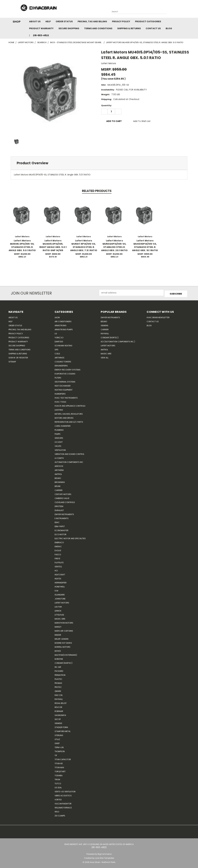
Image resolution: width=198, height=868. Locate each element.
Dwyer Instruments (64, 513)
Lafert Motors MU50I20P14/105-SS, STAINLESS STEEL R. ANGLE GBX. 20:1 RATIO (114, 245)
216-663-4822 (41, 35)
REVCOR (58, 706)
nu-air (58, 666)
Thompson (60, 750)
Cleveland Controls (65, 501)
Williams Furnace (63, 807)
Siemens (58, 722)
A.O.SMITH (59, 457)
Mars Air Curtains (64, 630)
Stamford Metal (63, 730)
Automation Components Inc (69, 461)
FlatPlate (59, 561)
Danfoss (59, 341)
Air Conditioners (63, 320)
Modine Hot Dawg (63, 642)
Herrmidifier (61, 582)
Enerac (58, 545)
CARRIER (59, 489)
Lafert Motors (62, 602)
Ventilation (60, 449)
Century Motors (63, 493)
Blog (169, 28)
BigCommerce (105, 853)
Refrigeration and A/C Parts (69, 421)
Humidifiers (60, 393)
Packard (59, 670)
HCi (56, 570)
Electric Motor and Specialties (70, 537)
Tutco (58, 782)
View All (105, 357)
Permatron (60, 674)
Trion (57, 778)
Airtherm (59, 469)
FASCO (58, 553)
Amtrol (58, 473)
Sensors (59, 437)
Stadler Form (61, 726)
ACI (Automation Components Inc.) (118, 341)
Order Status (64, 21)
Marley (58, 626)
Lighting (59, 409)
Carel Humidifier (63, 425)
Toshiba (59, 774)
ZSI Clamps (60, 815)
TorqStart (60, 770)
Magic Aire (60, 618)
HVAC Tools (60, 401)
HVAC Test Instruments (66, 397)
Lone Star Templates (105, 857)
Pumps (58, 433)
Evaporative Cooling (65, 373)
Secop (58, 718)
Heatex (58, 578)
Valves (58, 445)
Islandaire (60, 594)
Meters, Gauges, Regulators (69, 413)
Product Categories (148, 21)
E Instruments (62, 517)
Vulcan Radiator (63, 803)
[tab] (99, 163)
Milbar (58, 634)
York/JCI (59, 336)
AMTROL (104, 349)
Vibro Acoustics (63, 795)
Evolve (58, 549)
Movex (58, 650)
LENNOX (58, 610)
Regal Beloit (61, 702)
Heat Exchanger (63, 385)
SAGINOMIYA (60, 714)
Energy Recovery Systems (68, 369)
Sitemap (12, 361)
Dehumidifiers (61, 365)
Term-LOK (59, 746)
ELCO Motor (60, 533)
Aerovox (59, 465)
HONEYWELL (60, 586)
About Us (35, 21)
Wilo (57, 811)
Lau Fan (58, 606)
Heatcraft (60, 574)
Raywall (59, 698)
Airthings (59, 357)
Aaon (57, 316)
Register (24, 357)
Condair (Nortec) (63, 662)
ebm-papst (60, 525)
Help (48, 21)
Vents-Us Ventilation (65, 791)
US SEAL (58, 786)
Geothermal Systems (65, 381)
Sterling (59, 734)
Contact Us (153, 28)
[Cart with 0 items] (189, 10)
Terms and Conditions (98, 28)
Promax (58, 682)
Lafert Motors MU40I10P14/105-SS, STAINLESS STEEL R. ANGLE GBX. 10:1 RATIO (145, 245)
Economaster (61, 529)
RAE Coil (59, 694)
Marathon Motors (64, 622)
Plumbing (59, 429)
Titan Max (59, 766)
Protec (58, 686)
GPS (56, 349)
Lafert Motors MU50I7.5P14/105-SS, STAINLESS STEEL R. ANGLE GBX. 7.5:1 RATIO (84, 245)
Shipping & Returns (129, 28)
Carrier (105, 328)
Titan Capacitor (63, 758)
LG (56, 332)
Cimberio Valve (62, 497)
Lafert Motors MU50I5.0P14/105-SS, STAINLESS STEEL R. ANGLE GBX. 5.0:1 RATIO (22, 245)
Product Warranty (41, 28)
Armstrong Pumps (64, 328)
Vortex (58, 799)
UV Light (59, 441)
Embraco (59, 541)
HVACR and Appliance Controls (70, 405)
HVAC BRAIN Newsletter (158, 316)
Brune (58, 485)
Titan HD (59, 762)
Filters (58, 377)
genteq (58, 566)
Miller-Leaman (61, 638)
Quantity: (107, 105)
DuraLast (59, 509)
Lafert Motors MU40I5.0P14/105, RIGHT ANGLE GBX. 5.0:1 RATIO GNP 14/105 (53, 245)
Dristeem (59, 505)
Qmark (58, 690)
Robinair (59, 710)
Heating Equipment (64, 389)
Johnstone (60, 598)
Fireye (57, 557)
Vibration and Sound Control (69, 453)
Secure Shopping (69, 28)
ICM (56, 590)
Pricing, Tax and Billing (92, 21)
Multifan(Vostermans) (66, 654)
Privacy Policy (121, 21)
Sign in (12, 357)
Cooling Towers (63, 361)
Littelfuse (59, 614)
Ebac (57, 521)
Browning (60, 481)
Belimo (58, 477)
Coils (57, 353)
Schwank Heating (63, 345)
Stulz (57, 738)
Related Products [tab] (97, 191)
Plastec (58, 678)
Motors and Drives (64, 417)
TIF (56, 754)
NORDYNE (59, 658)
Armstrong (60, 324)
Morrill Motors (62, 646)
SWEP (57, 742)
